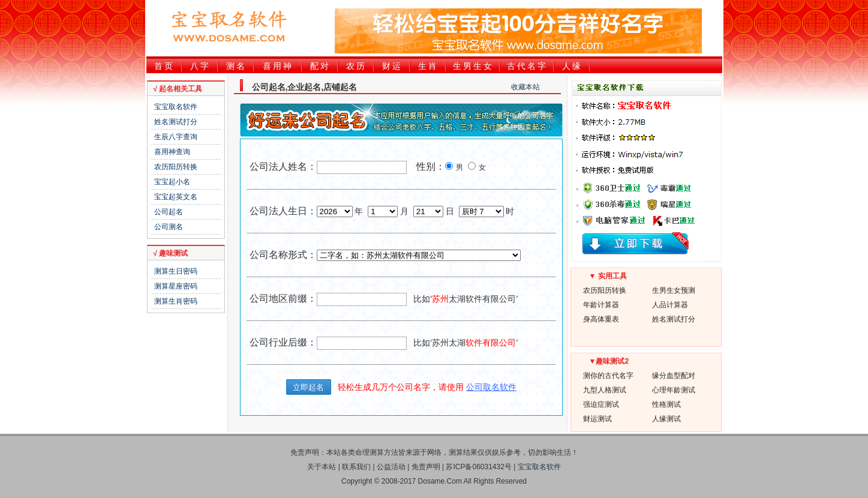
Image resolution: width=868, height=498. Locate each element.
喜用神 (278, 66)
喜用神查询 (172, 152)
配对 (320, 66)
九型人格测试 (605, 390)
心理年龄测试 (674, 390)
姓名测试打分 (176, 122)
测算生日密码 (176, 271)
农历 (356, 66)
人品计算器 (670, 305)
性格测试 (666, 404)
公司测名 (169, 227)
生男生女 (473, 66)
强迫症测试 (601, 404)
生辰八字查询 (176, 137)
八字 (200, 66)
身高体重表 (601, 319)
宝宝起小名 (172, 182)
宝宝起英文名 (176, 197)
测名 (236, 66)
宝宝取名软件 (176, 107)
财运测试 (597, 419)
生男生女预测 (674, 290)
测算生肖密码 (176, 301)
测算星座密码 (176, 286)
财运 (392, 66)
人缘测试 (666, 419)
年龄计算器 (601, 305)
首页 (164, 66)
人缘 (572, 66)
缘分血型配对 (674, 376)
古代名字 (527, 66)
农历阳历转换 (176, 167)
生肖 (428, 66)
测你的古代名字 (608, 376)
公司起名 (169, 212)
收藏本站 (525, 87)
